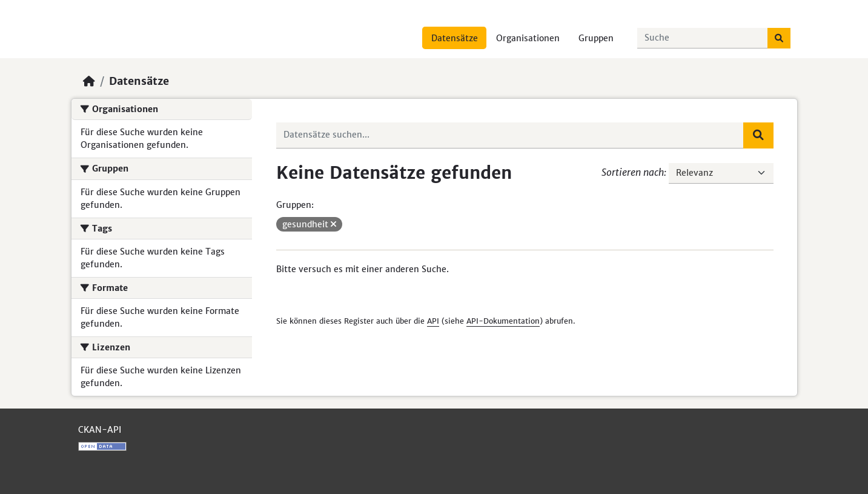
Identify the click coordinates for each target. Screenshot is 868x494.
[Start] (89, 81)
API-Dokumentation (503, 321)
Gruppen (596, 38)
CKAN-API (100, 430)
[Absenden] (779, 38)
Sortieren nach (633, 172)
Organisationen (528, 38)
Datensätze (455, 38)
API (433, 321)
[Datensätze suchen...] (703, 38)
